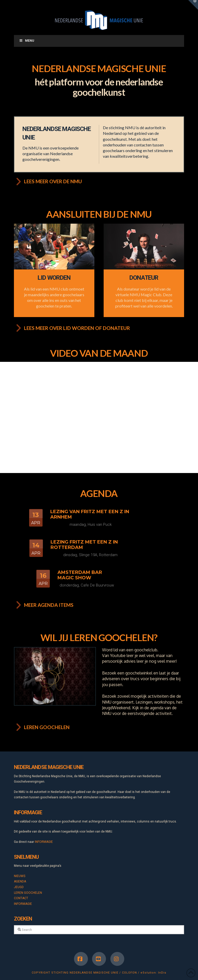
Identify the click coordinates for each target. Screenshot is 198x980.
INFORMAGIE (44, 842)
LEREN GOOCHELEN (28, 893)
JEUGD (19, 887)
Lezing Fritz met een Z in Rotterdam (84, 545)
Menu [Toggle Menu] (27, 41)
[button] (193, 5)
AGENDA (20, 881)
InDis (162, 973)
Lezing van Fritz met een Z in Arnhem (90, 514)
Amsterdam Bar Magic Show (80, 575)
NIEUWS (20, 876)
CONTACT (21, 898)
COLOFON (129, 973)
